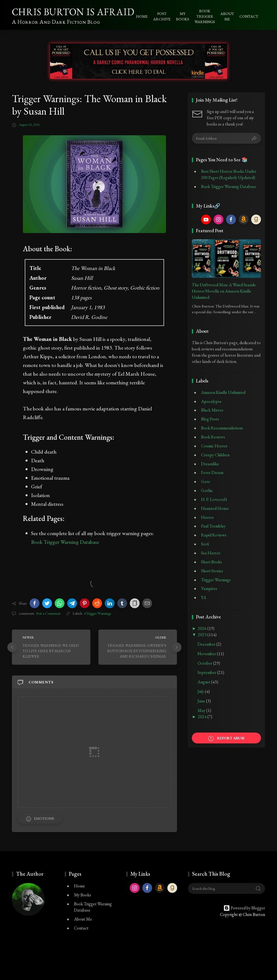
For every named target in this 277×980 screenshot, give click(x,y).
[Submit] (254, 138)
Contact (81, 928)
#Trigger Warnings (98, 613)
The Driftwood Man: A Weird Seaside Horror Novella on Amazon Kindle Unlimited (224, 291)
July (201, 691)
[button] (35, 603)
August (204, 682)
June (202, 701)
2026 (203, 628)
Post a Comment (48, 613)
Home (79, 886)
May (202, 710)
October (205, 663)
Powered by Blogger (244, 908)
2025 (203, 635)
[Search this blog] (227, 888)
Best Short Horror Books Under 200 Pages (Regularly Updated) (229, 174)
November (207, 654)
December (207, 644)
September (207, 672)
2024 (203, 717)
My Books (83, 895)
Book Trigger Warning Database (65, 542)
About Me (83, 919)
